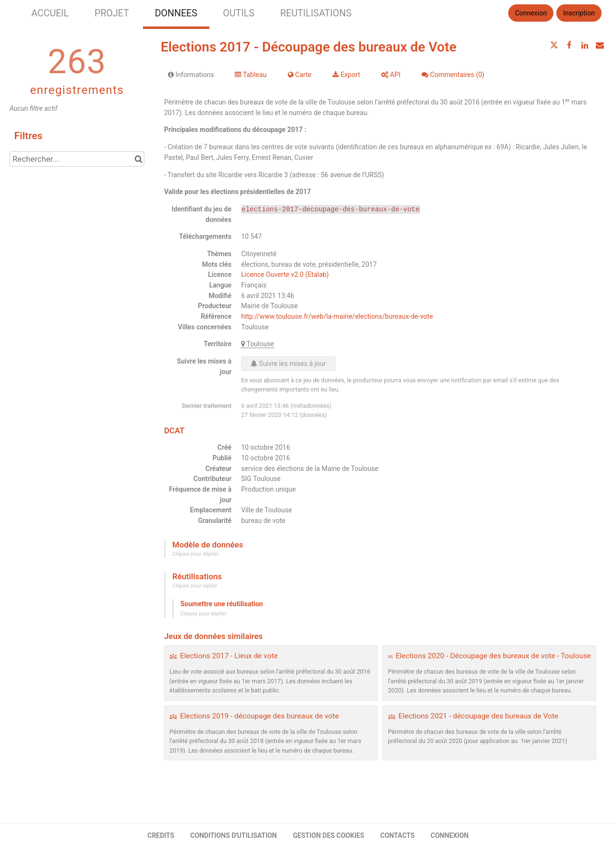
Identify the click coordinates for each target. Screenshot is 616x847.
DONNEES (176, 13)
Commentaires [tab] (453, 75)
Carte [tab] (300, 75)
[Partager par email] (600, 45)
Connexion (531, 13)
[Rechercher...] (77, 159)
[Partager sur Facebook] (569, 45)
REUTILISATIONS (316, 13)
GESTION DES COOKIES (328, 835)
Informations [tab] (191, 75)
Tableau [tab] (250, 75)
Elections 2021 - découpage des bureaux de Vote (478, 716)
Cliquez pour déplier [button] (195, 554)
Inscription (579, 13)
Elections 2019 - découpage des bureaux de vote (259, 716)
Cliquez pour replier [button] (195, 586)
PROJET (112, 13)
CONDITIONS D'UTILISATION (233, 835)
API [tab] (391, 75)
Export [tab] (346, 75)
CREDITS (161, 835)
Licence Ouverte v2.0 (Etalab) (285, 274)
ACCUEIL (50, 13)
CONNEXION (450, 835)
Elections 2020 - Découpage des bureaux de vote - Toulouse (493, 656)
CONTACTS (398, 835)
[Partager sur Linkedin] (585, 45)
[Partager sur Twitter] (554, 45)
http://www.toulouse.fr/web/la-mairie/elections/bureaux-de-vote (337, 316)
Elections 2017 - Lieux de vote (229, 656)
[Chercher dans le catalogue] (138, 159)
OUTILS (238, 13)
